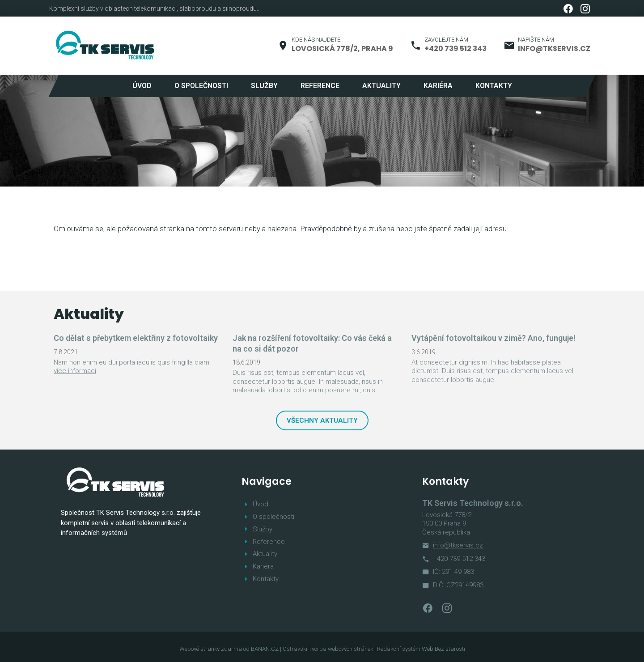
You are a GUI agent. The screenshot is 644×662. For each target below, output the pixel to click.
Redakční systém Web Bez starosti (421, 649)
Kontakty (494, 86)
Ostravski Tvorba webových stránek (328, 649)
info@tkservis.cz (554, 49)
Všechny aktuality (322, 420)
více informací (75, 371)
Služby (264, 86)
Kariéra (438, 86)
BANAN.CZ (265, 649)
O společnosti (201, 86)
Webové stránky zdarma (211, 649)
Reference (320, 86)
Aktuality (381, 86)
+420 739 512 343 (455, 49)
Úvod (142, 86)
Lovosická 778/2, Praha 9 (342, 49)
